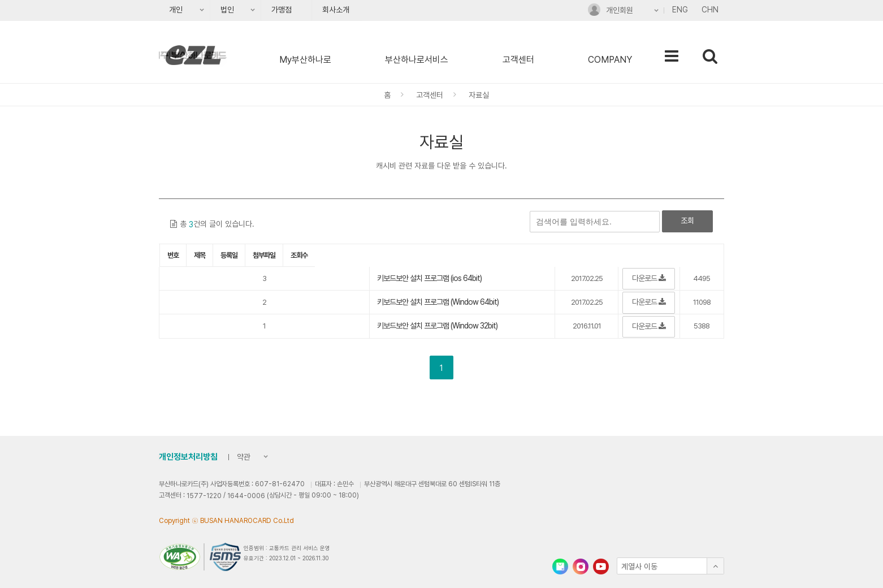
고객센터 (518, 60)
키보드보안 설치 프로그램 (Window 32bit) (437, 326)
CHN (710, 10)
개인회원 (611, 12)
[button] (670, 566)
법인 (224, 13)
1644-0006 (246, 496)
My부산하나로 (305, 60)
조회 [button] (687, 220)
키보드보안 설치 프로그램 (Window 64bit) (438, 302)
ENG (680, 10)
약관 (241, 458)
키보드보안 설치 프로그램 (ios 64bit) (429, 278)
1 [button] (441, 368)
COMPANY (610, 60)
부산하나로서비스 (417, 60)
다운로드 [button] (649, 278)
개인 (172, 13)
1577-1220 (204, 496)
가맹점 (282, 10)
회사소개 (336, 10)
